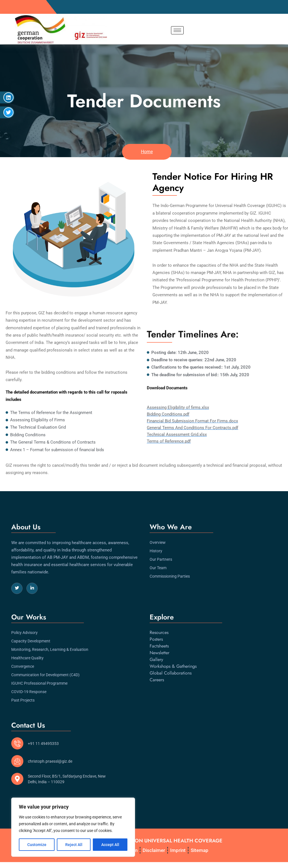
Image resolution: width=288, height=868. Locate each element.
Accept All (110, 845)
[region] (73, 827)
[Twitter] (17, 582)
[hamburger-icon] (177, 30)
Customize (37, 845)
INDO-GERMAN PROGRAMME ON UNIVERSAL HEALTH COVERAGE (142, 840)
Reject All (74, 845)
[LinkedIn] (32, 582)
